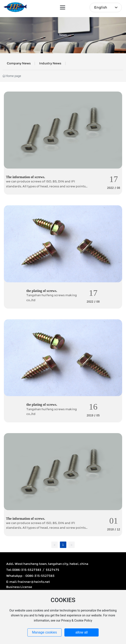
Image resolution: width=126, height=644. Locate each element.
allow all (82, 632)
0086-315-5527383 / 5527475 (36, 570)
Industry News (50, 63)
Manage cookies (44, 632)
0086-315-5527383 (40, 576)
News (63, 35)
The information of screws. (26, 177)
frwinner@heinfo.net (34, 582)
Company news (19, 63)
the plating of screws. (42, 291)
